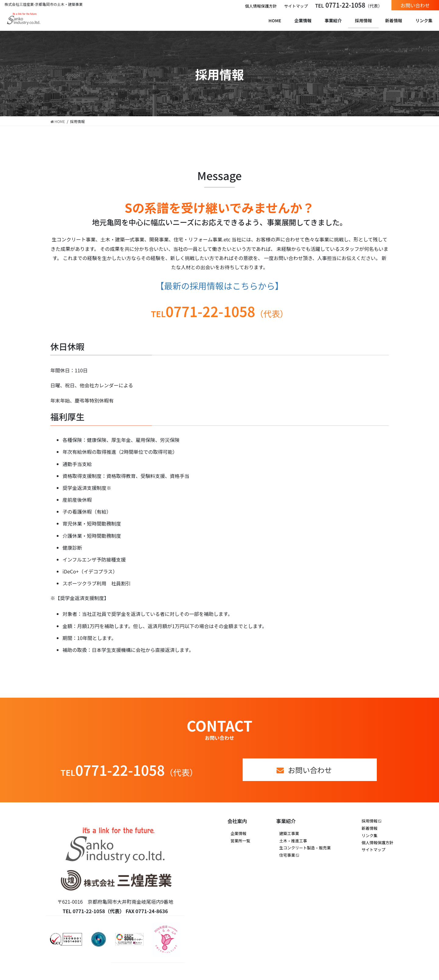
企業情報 (238, 833)
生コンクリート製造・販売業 (305, 848)
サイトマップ (296, 6)
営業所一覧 (240, 841)
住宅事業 (287, 855)
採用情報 (369, 821)
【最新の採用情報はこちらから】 (220, 286)
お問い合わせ (415, 5)
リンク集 (369, 835)
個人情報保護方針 (261, 6)
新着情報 (369, 828)
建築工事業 (289, 833)
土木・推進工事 (293, 841)
